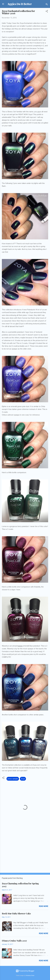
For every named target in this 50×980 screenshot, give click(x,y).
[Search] (47, 5)
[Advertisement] (25, 853)
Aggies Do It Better (20, 4)
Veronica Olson (30, 976)
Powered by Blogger (25, 971)
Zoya (23, 779)
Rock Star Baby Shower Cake (16, 913)
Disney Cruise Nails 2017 (14, 941)
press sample (13, 779)
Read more (44, 906)
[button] (47, 12)
